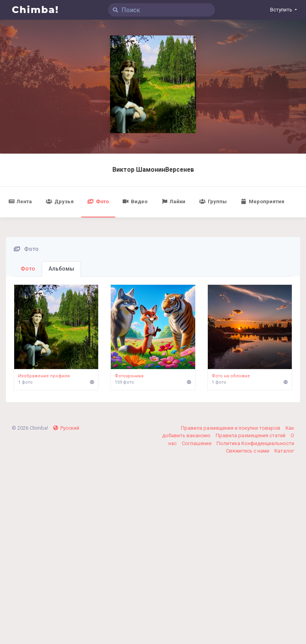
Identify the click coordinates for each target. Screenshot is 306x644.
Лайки (173, 201)
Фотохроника (129, 376)
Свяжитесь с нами (248, 451)
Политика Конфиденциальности (255, 443)
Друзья (60, 201)
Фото (98, 201)
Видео (135, 201)
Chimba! (35, 10)
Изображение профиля (44, 376)
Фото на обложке (231, 376)
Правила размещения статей (251, 435)
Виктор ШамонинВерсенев (153, 170)
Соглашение (197, 443)
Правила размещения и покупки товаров (231, 428)
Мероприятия (262, 201)
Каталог (284, 451)
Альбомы (61, 269)
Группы (213, 201)
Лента (20, 201)
